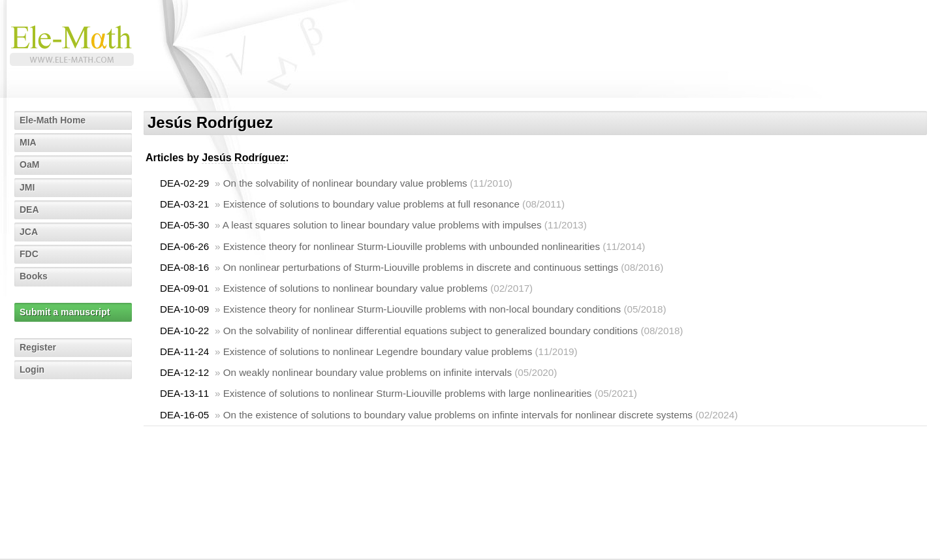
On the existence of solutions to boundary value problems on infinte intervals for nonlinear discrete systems (458, 415)
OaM (29, 164)
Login (32, 369)
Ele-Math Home (53, 120)
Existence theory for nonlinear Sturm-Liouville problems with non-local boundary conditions (422, 309)
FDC (29, 254)
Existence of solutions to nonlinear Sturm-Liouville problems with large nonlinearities (408, 393)
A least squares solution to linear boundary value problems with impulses (382, 225)
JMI (27, 187)
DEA (29, 210)
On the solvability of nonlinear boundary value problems (345, 183)
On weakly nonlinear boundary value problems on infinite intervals (368, 372)
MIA (28, 142)
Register (38, 347)
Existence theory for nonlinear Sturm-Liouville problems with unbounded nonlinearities (412, 246)
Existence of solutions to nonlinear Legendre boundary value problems (378, 351)
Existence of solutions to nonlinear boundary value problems (355, 288)
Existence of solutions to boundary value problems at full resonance (371, 204)
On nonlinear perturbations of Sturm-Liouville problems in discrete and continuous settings (421, 267)
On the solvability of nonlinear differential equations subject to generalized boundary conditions (431, 331)
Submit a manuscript (65, 312)
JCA (29, 232)
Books (34, 276)
